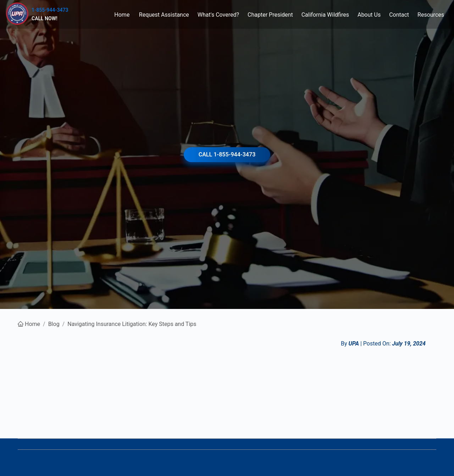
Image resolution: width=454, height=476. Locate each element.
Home (122, 15)
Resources (431, 15)
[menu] (258, 14)
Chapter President (270, 15)
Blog (54, 324)
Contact (399, 15)
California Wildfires (325, 15)
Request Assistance (164, 15)
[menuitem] (122, 15)
